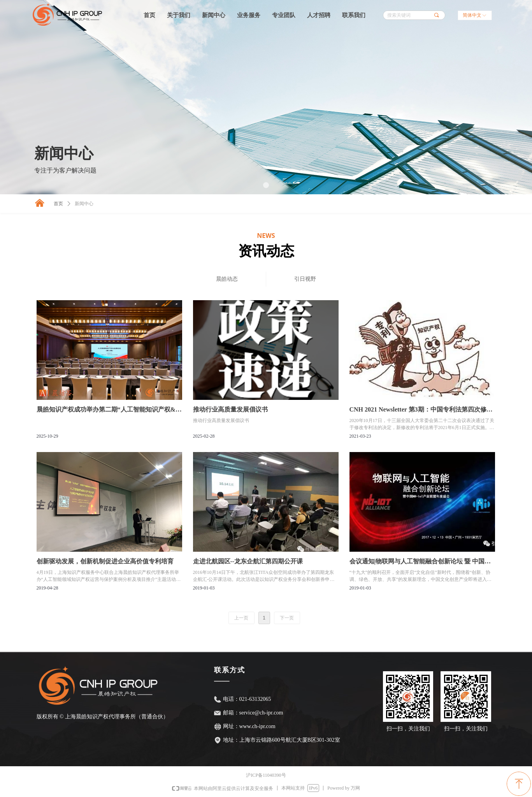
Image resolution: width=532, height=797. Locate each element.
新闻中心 (84, 204)
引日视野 (305, 279)
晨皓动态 (227, 279)
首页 (58, 204)
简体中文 (472, 15)
